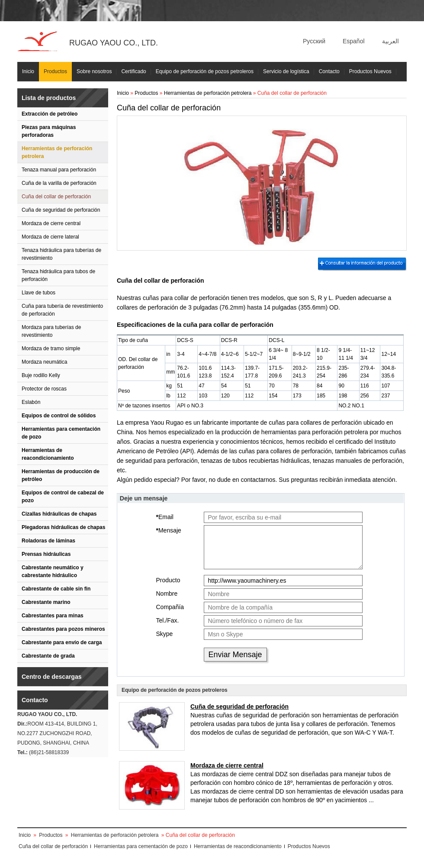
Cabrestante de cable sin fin (56, 589)
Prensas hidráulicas (46, 554)
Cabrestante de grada (48, 656)
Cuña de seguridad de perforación (61, 210)
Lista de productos (49, 98)
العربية (390, 41)
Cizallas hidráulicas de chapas (59, 514)
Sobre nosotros (94, 71)
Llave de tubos (39, 293)
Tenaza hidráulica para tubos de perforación (58, 275)
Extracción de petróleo (50, 114)
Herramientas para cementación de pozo (61, 433)
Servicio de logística (286, 71)
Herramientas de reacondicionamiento (48, 454)
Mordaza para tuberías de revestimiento (51, 331)
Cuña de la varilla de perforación (59, 183)
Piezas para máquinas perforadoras (49, 131)
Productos (55, 71)
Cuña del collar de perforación (56, 197)
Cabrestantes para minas (53, 616)
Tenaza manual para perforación (59, 170)
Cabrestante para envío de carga (62, 642)
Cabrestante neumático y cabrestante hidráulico (53, 571)
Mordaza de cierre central (51, 223)
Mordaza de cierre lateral (50, 237)
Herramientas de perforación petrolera (57, 152)
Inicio (28, 71)
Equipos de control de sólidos (59, 416)
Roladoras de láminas (48, 541)
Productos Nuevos (370, 71)
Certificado (133, 71)
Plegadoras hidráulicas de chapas (63, 527)
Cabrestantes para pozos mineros (63, 629)
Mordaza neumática (44, 362)
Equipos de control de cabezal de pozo (63, 497)
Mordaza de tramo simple (51, 348)
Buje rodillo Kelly (41, 375)
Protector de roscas (44, 389)
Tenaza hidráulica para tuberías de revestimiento (61, 254)
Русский (314, 41)
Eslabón (31, 402)
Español (354, 41)
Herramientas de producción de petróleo (61, 475)
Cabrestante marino (46, 602)
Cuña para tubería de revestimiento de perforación (62, 310)
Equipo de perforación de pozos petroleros (205, 71)
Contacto (329, 71)
